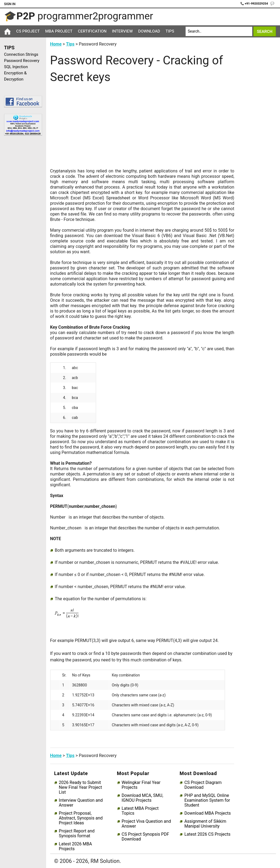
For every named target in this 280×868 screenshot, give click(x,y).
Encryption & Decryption (15, 76)
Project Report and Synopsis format (77, 834)
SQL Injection (16, 67)
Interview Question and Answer (81, 803)
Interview (122, 31)
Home (56, 44)
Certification (92, 31)
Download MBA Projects (207, 813)
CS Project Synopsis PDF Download (145, 837)
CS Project (28, 31)
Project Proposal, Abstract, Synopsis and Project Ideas (81, 818)
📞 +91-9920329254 (255, 4)
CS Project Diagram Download (203, 785)
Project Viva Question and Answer (146, 824)
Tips (170, 31)
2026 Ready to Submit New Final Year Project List (80, 787)
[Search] (219, 31)
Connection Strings (21, 54)
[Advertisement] (21, 225)
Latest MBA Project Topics (140, 811)
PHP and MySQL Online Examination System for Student (207, 800)
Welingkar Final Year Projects (141, 785)
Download (149, 31)
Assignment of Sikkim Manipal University (205, 824)
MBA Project (59, 31)
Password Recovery (22, 61)
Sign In (10, 4)
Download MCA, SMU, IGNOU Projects (142, 798)
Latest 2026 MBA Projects (75, 846)
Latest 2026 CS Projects (207, 834)
